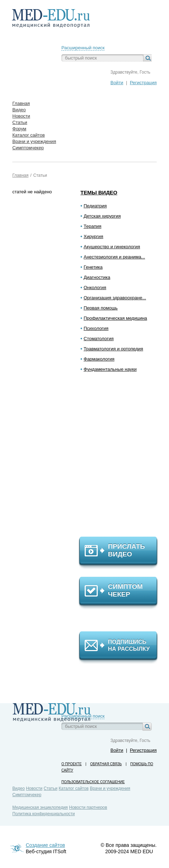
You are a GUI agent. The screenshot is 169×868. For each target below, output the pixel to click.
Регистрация (143, 83)
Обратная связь (106, 764)
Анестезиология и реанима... (114, 257)
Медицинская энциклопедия (40, 807)
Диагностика (97, 277)
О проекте (71, 764)
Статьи (40, 175)
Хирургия (93, 236)
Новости (34, 788)
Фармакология (99, 359)
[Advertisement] (121, 457)
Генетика (93, 267)
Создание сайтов (45, 845)
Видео (19, 788)
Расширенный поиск (83, 48)
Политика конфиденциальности (44, 814)
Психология (96, 328)
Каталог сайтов (74, 788)
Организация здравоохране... (115, 298)
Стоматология (99, 339)
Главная (20, 175)
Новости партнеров (88, 807)
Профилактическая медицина (115, 318)
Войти (117, 83)
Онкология (95, 288)
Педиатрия (95, 206)
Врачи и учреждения (110, 788)
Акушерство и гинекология (112, 247)
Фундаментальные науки (110, 369)
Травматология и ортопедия (113, 349)
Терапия (92, 226)
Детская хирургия (102, 216)
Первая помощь (101, 308)
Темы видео (99, 192)
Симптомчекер (27, 795)
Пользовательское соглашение (93, 782)
